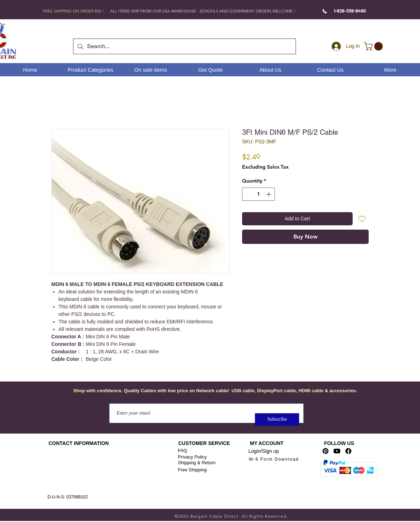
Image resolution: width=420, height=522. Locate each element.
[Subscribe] (277, 419)
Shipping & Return (197, 463)
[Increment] (269, 194)
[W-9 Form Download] (274, 459)
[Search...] (184, 46)
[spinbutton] (258, 194)
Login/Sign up (264, 451)
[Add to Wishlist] (362, 219)
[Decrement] (248, 194)
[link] (374, 46)
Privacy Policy (192, 457)
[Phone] (325, 11)
